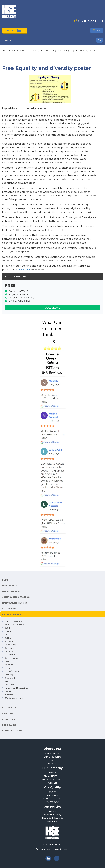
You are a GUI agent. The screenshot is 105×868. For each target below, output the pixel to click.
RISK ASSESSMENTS (13, 621)
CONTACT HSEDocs (12, 731)
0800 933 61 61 (91, 21)
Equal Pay (53, 821)
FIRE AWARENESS (11, 591)
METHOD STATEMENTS (14, 625)
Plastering (9, 691)
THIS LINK (25, 270)
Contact (53, 783)
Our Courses (53, 753)
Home (53, 773)
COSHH (8, 628)
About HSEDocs (53, 776)
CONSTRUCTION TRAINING (16, 597)
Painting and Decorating (44, 51)
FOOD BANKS (9, 725)
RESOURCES (8, 719)
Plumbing (9, 695)
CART (97, 30)
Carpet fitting (10, 645)
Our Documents (53, 757)
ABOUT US (8, 714)
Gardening (9, 675)
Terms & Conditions (53, 779)
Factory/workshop (12, 671)
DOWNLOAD (53, 308)
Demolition (9, 665)
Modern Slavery (53, 815)
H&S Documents (18, 51)
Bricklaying (9, 641)
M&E (6, 681)
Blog (53, 760)
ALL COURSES (9, 609)
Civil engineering (11, 658)
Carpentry (9, 651)
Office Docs (9, 685)
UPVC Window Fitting (14, 698)
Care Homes (10, 648)
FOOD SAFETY (9, 586)
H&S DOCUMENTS (11, 614)
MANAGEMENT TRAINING (15, 603)
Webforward (62, 849)
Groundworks (10, 678)
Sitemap (53, 764)
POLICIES (9, 631)
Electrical (8, 668)
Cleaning (8, 661)
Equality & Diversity (53, 818)
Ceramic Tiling (11, 655)
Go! (99, 40)
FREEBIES (9, 635)
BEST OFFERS (9, 708)
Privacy (53, 811)
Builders (8, 638)
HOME (5, 580)
